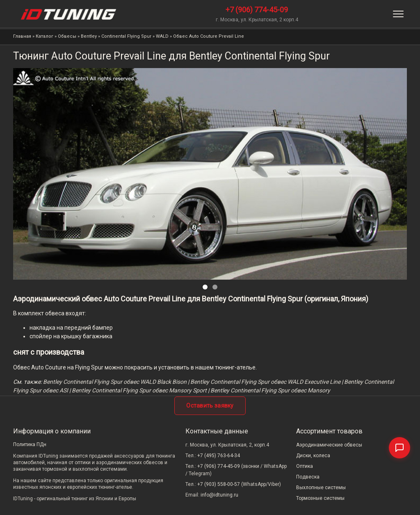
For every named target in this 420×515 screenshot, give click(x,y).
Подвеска (308, 477)
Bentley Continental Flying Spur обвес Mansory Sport (139, 390)
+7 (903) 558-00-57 (219, 484)
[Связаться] (399, 448)
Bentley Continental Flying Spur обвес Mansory (270, 390)
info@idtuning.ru (219, 495)
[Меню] (398, 14)
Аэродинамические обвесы (329, 445)
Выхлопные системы (321, 488)
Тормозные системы (320, 498)
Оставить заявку (210, 406)
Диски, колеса (313, 456)
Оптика (305, 466)
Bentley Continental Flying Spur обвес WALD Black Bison (115, 382)
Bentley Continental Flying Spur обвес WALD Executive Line (265, 382)
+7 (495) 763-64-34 (219, 456)
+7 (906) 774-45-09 (257, 10)
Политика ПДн (30, 444)
